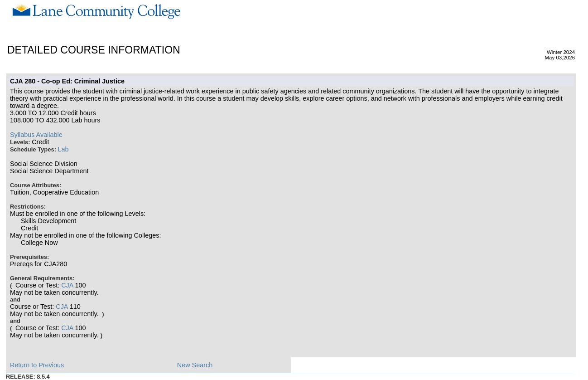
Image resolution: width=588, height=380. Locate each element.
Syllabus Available (36, 135)
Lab (63, 149)
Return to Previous (37, 365)
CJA (67, 285)
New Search (195, 365)
